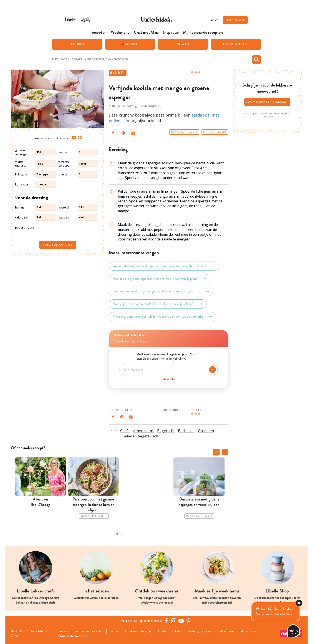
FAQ (179, 631)
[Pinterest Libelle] (188, 621)
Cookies (114, 631)
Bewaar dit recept (184, 132)
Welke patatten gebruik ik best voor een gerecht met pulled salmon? (164, 266)
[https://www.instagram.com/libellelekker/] (174, 621)
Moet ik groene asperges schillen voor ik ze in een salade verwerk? (162, 317)
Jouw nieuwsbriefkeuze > (267, 102)
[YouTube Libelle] (181, 621)
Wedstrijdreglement (201, 631)
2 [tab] (122, 534)
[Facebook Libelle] (166, 621)
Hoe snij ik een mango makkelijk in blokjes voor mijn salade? (158, 304)
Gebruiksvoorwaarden (88, 631)
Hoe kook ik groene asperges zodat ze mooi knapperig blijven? (160, 279)
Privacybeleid (267, 116)
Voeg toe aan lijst (58, 245)
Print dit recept (215, 132)
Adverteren (249, 631)
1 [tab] (117, 534)
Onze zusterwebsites (73, 636)
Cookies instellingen (139, 631)
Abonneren (228, 631)
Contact (164, 631)
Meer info (169, 379)
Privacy (63, 631)
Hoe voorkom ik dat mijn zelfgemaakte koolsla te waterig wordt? (161, 291)
